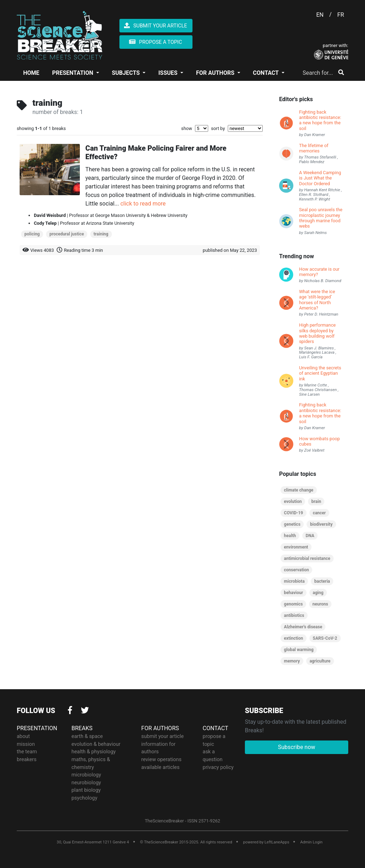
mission (26, 744)
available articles (160, 767)
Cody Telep (45, 223)
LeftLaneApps (277, 842)
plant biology (86, 790)
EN (320, 15)
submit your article (162, 736)
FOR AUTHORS (216, 73)
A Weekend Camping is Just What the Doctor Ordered (320, 178)
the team (27, 752)
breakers (27, 760)
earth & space (87, 736)
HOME (31, 73)
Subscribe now (297, 747)
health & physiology (94, 752)
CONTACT (267, 73)
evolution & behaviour (96, 744)
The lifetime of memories (314, 148)
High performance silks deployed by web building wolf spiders (317, 333)
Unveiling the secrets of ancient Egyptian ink (320, 373)
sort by (218, 128)
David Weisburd (50, 215)
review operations (161, 760)
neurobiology (86, 783)
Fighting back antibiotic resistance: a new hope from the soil (320, 120)
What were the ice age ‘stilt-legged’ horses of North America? (317, 300)
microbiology (86, 775)
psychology (85, 798)
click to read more (143, 204)
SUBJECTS (127, 73)
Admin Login (311, 842)
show (187, 128)
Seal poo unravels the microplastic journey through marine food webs (321, 218)
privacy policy (218, 767)
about (23, 736)
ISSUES (169, 73)
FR (341, 15)
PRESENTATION (73, 73)
